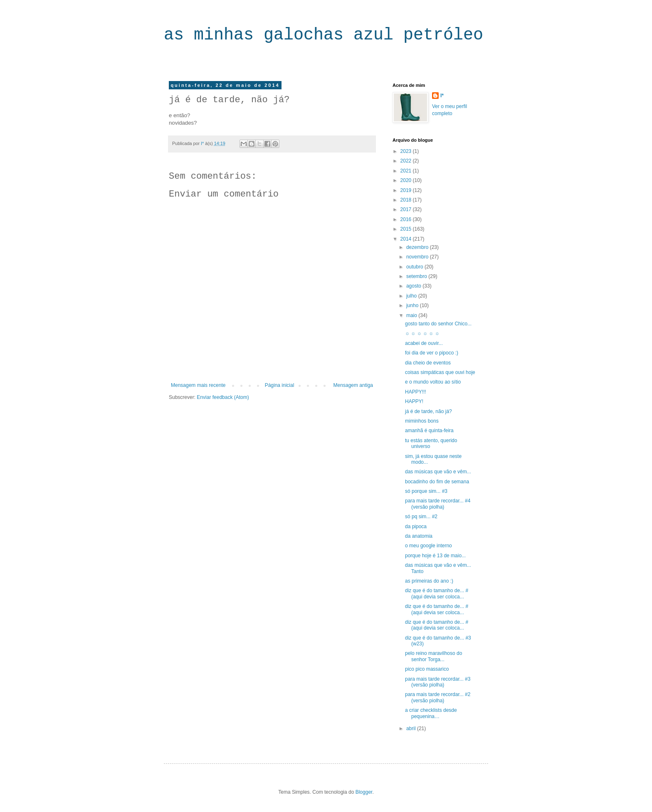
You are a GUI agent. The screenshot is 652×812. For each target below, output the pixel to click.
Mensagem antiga (353, 385)
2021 (407, 171)
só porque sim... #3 (426, 491)
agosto (414, 286)
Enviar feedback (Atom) (223, 397)
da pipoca (416, 527)
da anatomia (419, 536)
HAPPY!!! (416, 392)
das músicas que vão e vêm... (438, 472)
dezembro (418, 247)
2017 (407, 209)
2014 (407, 239)
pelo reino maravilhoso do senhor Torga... (433, 656)
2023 (407, 151)
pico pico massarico (427, 669)
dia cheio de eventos (428, 363)
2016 (407, 219)
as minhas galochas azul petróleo (324, 35)
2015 (407, 229)
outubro (415, 267)
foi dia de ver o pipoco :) (432, 353)
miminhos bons (422, 421)
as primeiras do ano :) (429, 581)
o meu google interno (428, 546)
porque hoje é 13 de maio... (435, 556)
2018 (407, 200)
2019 (407, 190)
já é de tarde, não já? (428, 411)
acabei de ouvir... (424, 343)
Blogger (364, 792)
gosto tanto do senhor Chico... (438, 324)
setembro (417, 276)
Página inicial (280, 385)
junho (413, 305)
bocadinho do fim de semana (437, 482)
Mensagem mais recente (198, 385)
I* (442, 96)
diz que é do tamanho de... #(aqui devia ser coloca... (437, 593)
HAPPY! (414, 401)
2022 (407, 161)
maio (412, 315)
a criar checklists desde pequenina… (431, 713)
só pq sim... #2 (421, 517)
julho (412, 296)
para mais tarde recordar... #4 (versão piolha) (438, 504)
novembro (418, 257)
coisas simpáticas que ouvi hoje (440, 372)
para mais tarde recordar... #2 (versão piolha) (438, 697)
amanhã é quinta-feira (429, 431)
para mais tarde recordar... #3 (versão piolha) (438, 682)
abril (412, 728)
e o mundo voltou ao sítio (433, 382)
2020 (407, 180)
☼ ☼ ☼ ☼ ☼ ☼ (422, 333)
